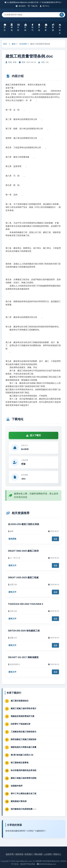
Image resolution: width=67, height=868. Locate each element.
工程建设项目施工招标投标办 (24, 732)
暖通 (53, 27)
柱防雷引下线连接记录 (21, 724)
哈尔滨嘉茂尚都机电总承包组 (24, 770)
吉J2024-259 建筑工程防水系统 (24, 524)
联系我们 (29, 854)
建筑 (12, 27)
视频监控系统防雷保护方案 (23, 716)
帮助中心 (57, 854)
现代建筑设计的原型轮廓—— (24, 809)
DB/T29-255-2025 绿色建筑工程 (24, 631)
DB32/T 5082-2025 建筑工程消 (23, 551)
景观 (39, 27)
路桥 (46, 27)
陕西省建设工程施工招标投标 (24, 739)
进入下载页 (33, 435)
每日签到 (21, 6)
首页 (5, 27)
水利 (18, 27)
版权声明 (10, 854)
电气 (33, 27)
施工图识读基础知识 (20, 701)
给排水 (60, 29)
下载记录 (33, 6)
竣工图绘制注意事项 (20, 763)
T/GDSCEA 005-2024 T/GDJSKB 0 (25, 604)
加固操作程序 (17, 786)
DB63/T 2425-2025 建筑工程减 (23, 578)
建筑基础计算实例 (19, 801)
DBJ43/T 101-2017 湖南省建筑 (23, 657)
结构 (26, 27)
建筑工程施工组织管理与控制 (24, 778)
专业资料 (23, 44)
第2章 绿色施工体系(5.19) (22, 755)
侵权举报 (19, 854)
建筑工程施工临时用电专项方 (24, 708)
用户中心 (45, 6)
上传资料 (48, 854)
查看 (55, 539)
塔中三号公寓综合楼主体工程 (24, 794)
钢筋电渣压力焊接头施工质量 (24, 747)
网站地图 (38, 854)
